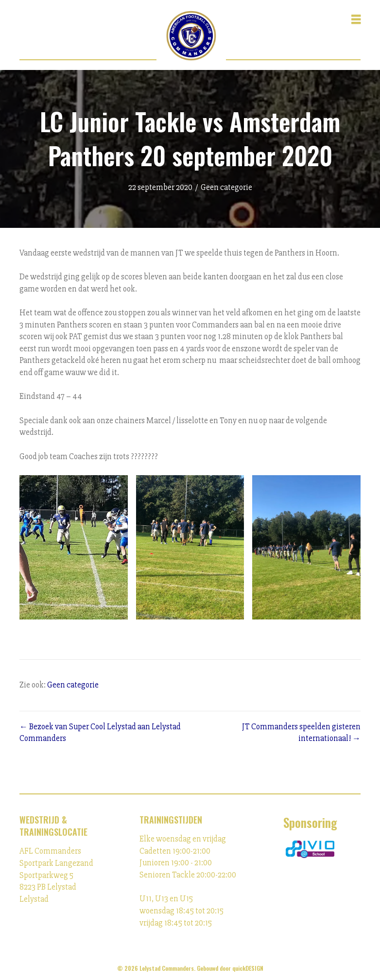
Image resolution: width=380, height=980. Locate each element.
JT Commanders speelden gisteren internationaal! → (301, 733)
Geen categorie (226, 187)
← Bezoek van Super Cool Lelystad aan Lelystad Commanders (100, 733)
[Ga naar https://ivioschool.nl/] (310, 849)
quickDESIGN (248, 968)
